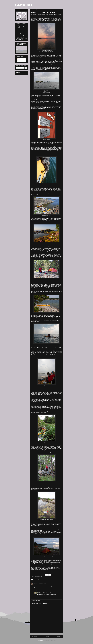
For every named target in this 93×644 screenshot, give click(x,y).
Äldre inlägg (59, 636)
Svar (36, 590)
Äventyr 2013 (40, 577)
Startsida (47, 636)
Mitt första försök (34, 18)
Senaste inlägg (34, 636)
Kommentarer (20, 61)
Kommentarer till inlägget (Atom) (50, 641)
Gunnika (39, 593)
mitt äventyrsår (48, 19)
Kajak (36, 577)
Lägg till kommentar (36, 601)
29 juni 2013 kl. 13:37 (47, 593)
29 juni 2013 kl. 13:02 (42, 583)
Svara (35, 588)
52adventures (24, 5)
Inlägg (19, 59)
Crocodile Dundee (41, 96)
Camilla (36, 583)
